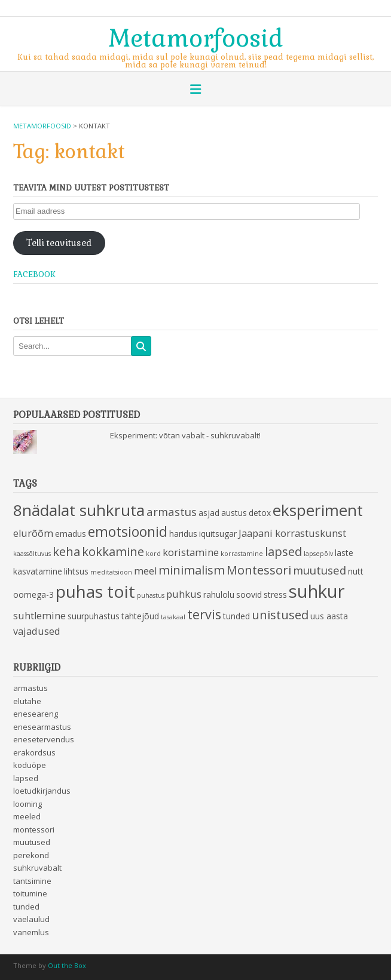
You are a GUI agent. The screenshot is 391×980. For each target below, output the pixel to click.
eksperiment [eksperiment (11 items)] (318, 510)
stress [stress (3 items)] (275, 595)
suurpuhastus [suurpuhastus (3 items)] (94, 616)
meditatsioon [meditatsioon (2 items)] (111, 572)
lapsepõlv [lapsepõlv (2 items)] (318, 554)
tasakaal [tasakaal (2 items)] (173, 617)
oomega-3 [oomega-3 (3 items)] (33, 595)
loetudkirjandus (42, 791)
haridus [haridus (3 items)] (183, 534)
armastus (30, 688)
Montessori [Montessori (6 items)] (259, 570)
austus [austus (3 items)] (234, 513)
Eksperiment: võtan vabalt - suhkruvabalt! (185, 435)
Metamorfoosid (196, 37)
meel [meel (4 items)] (145, 571)
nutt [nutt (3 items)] (356, 571)
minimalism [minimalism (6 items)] (192, 570)
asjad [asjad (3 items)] (209, 513)
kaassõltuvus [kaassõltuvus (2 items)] (32, 554)
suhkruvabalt (37, 868)
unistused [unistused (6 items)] (280, 615)
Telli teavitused (59, 243)
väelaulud (31, 919)
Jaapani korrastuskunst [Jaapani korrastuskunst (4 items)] (292, 533)
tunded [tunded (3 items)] (236, 616)
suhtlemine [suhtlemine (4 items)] (39, 616)
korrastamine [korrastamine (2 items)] (242, 554)
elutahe (27, 701)
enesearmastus (42, 727)
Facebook (34, 274)
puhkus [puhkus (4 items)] (184, 594)
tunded (26, 907)
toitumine (30, 893)
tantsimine (32, 881)
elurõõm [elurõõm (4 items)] (33, 533)
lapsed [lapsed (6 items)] (283, 551)
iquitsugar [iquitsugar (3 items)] (218, 534)
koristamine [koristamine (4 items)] (191, 552)
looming (28, 804)
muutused (32, 842)
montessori (34, 830)
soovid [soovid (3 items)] (249, 595)
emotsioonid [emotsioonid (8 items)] (128, 532)
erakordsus (34, 752)
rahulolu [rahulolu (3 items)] (219, 595)
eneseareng (36, 714)
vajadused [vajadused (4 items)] (37, 631)
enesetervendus (44, 739)
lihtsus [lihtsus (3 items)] (76, 571)
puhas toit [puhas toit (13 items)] (95, 591)
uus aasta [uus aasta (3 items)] (329, 616)
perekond (31, 855)
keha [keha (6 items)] (66, 551)
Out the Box (67, 965)
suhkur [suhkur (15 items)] (317, 591)
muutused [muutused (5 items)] (320, 570)
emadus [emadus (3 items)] (71, 534)
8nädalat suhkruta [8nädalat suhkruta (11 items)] (79, 510)
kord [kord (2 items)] (153, 554)
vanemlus (31, 932)
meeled (27, 816)
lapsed (26, 778)
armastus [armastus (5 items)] (172, 511)
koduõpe (30, 765)
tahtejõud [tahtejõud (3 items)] (140, 616)
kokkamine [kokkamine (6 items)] (113, 551)
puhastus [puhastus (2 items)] (151, 595)
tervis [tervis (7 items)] (204, 614)
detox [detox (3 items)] (260, 513)
